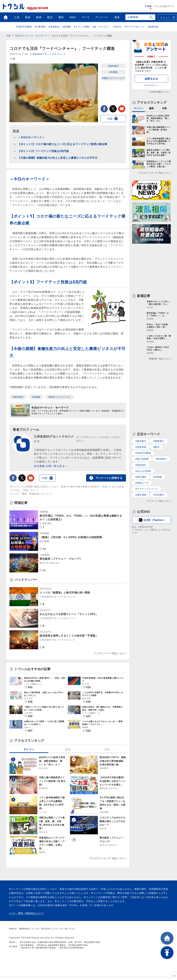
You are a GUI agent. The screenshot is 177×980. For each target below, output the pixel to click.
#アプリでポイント (135, 27)
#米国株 (67, 27)
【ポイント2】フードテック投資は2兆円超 (43, 151)
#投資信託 (153, 27)
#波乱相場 (141, 496)
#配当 (156, 448)
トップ (6, 17)
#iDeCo (117, 27)
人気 (17, 17)
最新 (28, 17)
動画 (39, 17)
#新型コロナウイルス (113, 78)
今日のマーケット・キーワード (31, 36)
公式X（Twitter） (155, 521)
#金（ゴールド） (101, 27)
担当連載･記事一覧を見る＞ (51, 466)
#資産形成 (54, 27)
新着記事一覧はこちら (159, 393)
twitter (113, 109)
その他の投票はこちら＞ (160, 92)
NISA (73, 17)
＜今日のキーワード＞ (31, 137)
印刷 (110, 119)
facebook (104, 109)
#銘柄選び (159, 442)
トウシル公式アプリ (159, 6)
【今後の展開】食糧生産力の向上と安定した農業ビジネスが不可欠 (58, 158)
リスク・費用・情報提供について (26, 913)
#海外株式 (113, 66)
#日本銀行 (159, 496)
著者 (117, 17)
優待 (61, 17)
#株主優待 (141, 478)
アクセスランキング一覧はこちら (107, 858)
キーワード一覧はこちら (158, 502)
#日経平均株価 (24, 27)
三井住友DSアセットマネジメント (48, 54)
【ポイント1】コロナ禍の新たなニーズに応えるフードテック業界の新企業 (62, 144)
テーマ (86, 17)
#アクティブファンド (147, 490)
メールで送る (122, 109)
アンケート (102, 17)
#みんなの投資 (143, 472)
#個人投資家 (142, 460)
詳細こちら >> (31, 490)
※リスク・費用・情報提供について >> (31, 494)
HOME (167, 938)
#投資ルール (142, 484)
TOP (9, 36)
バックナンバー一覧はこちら (109, 653)
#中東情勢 (40, 27)
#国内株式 (141, 442)
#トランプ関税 (82, 27)
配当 (50, 17)
